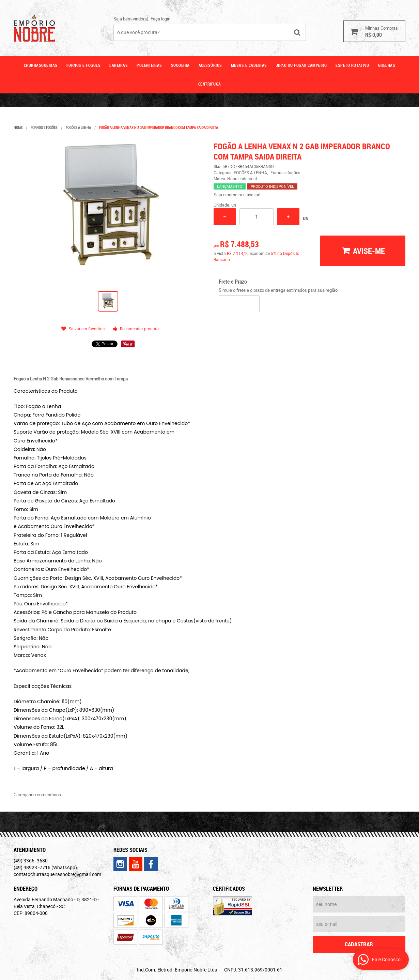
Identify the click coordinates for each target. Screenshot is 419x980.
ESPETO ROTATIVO (352, 65)
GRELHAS (387, 65)
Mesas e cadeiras (249, 65)
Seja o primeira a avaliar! (237, 195)
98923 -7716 (45, 867)
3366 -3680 (31, 861)
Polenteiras (149, 65)
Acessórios (210, 65)
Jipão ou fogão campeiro (301, 65)
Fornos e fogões (84, 65)
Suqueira (180, 65)
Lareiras (119, 65)
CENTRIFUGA (210, 84)
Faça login (160, 19)
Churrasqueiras (41, 65)
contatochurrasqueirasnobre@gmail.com (57, 874)
